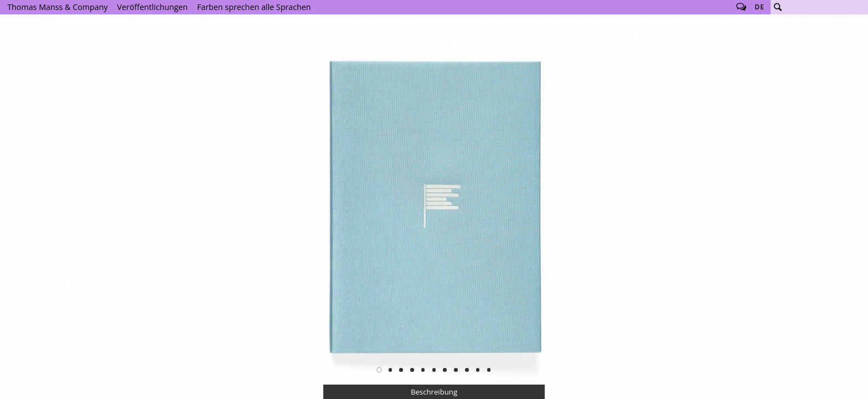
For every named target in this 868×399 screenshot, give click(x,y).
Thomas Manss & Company (57, 7)
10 (478, 370)
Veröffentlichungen (153, 7)
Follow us (741, 7)
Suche (778, 7)
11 (489, 370)
